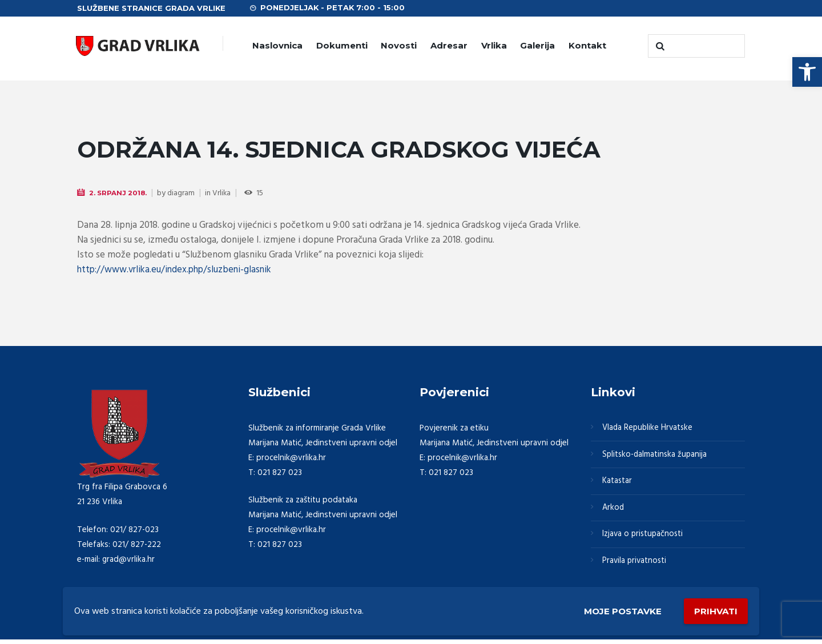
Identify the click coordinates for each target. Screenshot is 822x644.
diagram (182, 193)
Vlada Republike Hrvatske (649, 428)
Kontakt (587, 45)
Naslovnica (277, 45)
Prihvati (715, 610)
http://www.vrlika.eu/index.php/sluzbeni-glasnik (177, 270)
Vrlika (494, 45)
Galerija (537, 45)
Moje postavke (618, 611)
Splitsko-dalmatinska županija (656, 456)
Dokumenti (342, 45)
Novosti (399, 45)
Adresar (449, 45)
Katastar (617, 483)
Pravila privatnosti (635, 565)
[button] (807, 72)
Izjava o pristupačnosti (644, 538)
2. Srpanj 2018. (118, 193)
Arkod (614, 510)
